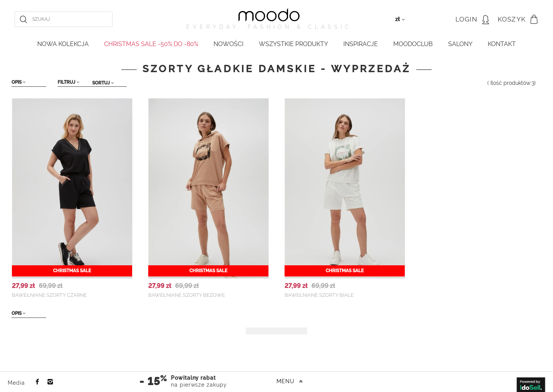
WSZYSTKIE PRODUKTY (293, 44)
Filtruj (69, 82)
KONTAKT (502, 44)
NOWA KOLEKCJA (63, 44)
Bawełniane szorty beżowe (187, 295)
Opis (19, 82)
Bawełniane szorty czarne (49, 295)
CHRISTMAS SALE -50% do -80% (151, 44)
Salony (460, 44)
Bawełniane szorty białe (319, 295)
